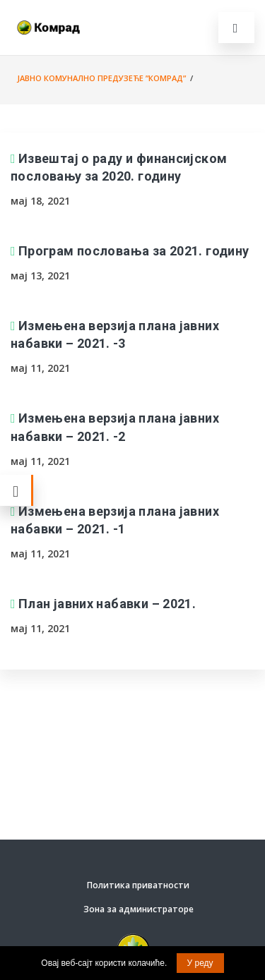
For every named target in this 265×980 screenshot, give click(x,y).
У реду (200, 963)
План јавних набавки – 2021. (107, 604)
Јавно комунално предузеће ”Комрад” (101, 78)
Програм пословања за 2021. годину (134, 251)
